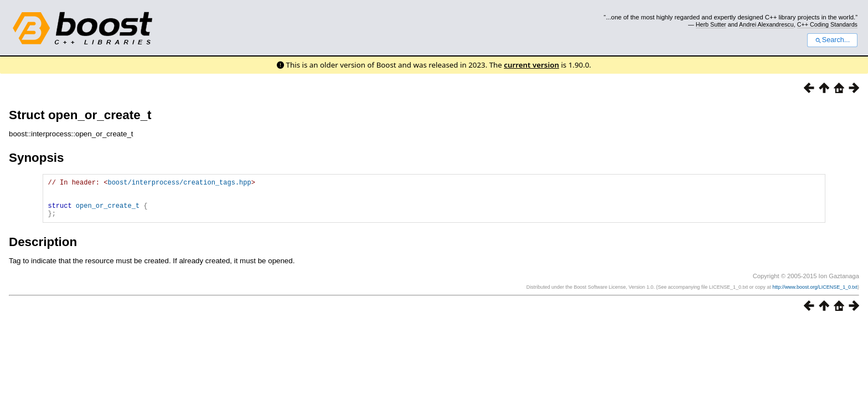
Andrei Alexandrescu (766, 24)
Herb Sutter (711, 24)
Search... (832, 40)
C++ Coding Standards (827, 24)
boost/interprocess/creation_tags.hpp (179, 184)
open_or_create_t (108, 212)
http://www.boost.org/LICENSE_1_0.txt (815, 295)
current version (531, 65)
